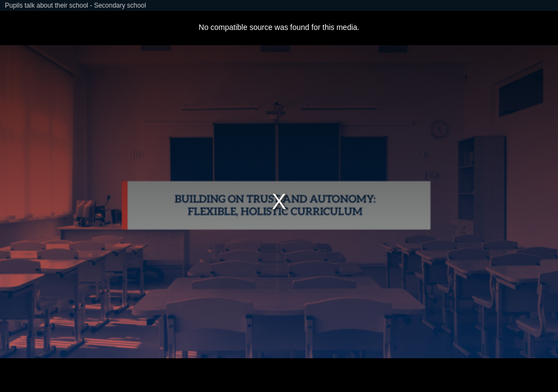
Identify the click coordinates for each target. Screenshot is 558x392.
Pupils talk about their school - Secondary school (75, 5)
